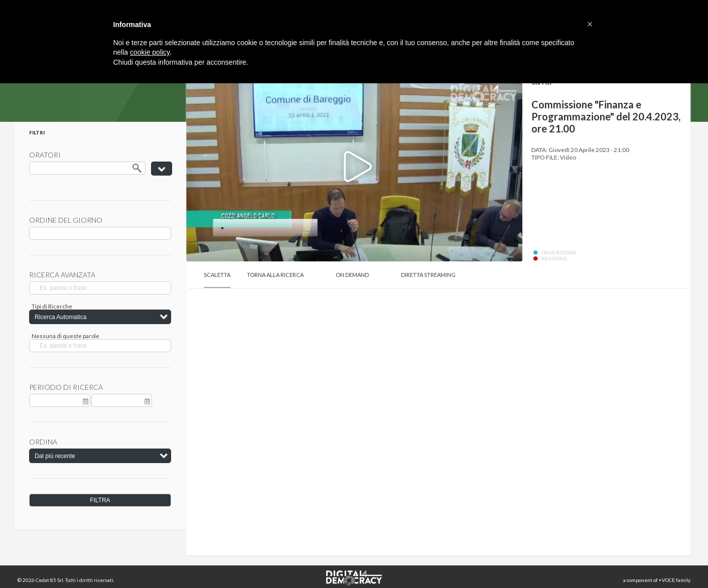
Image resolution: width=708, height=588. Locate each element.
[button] (590, 24)
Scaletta (217, 275)
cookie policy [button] (150, 52)
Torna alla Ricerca (275, 275)
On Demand (352, 275)
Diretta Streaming (428, 275)
